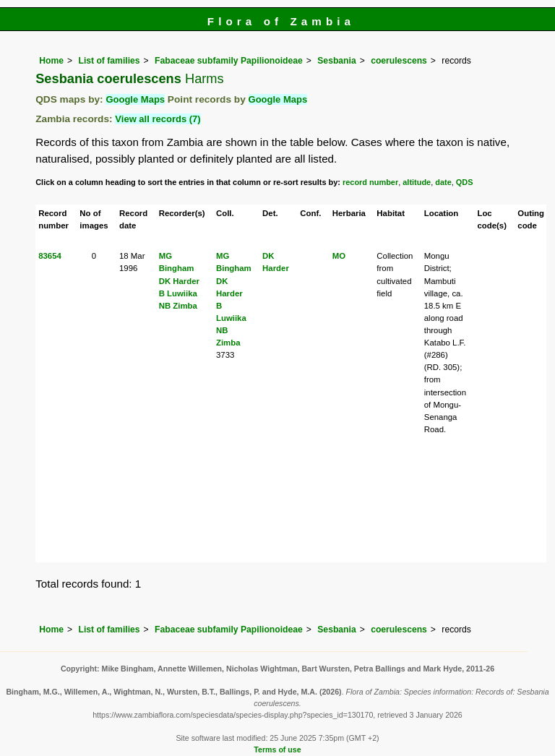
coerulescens (399, 61)
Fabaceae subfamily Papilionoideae (229, 61)
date (443, 182)
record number (370, 182)
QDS (465, 182)
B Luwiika (178, 293)
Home (51, 61)
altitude (417, 182)
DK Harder (179, 281)
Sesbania (336, 61)
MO (339, 256)
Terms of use (277, 749)
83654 (50, 256)
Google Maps (135, 99)
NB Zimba (178, 306)
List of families (109, 61)
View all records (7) (158, 119)
